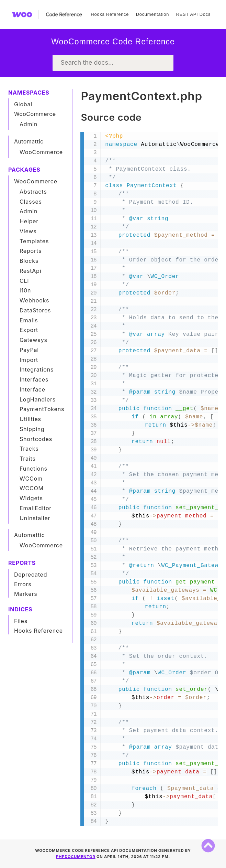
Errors (23, 584)
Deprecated (31, 575)
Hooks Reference (110, 14)
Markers (26, 594)
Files (21, 621)
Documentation (152, 14)
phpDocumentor (76, 857)
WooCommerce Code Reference (113, 42)
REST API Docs (193, 14)
